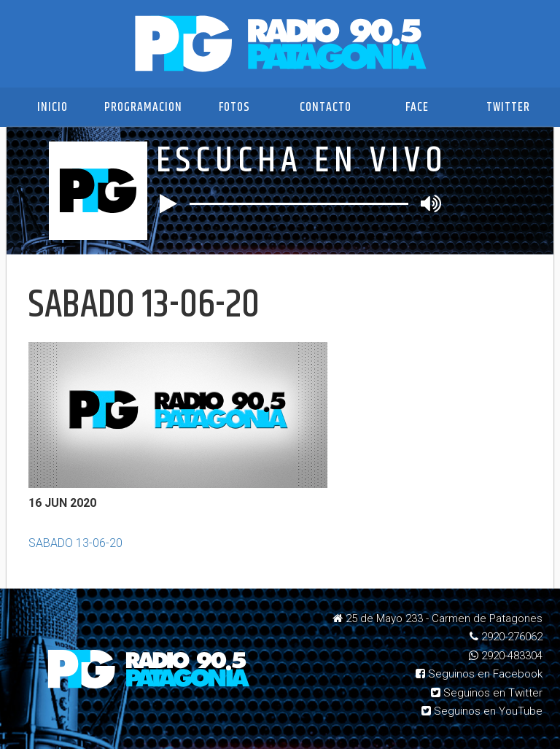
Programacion (143, 107)
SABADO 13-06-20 (75, 543)
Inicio (52, 107)
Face (417, 107)
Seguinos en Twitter (487, 693)
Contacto (326, 107)
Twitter (508, 107)
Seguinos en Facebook (479, 674)
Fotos (234, 107)
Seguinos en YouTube (482, 711)
